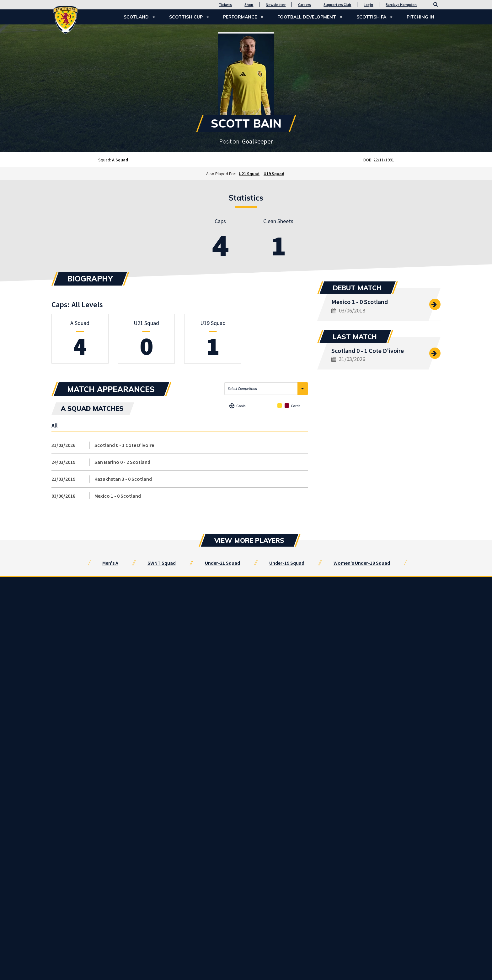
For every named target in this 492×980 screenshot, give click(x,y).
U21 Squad (249, 174)
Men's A (110, 563)
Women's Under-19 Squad (362, 563)
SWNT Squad (162, 563)
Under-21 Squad (222, 563)
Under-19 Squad (287, 563)
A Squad (120, 160)
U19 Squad (274, 174)
